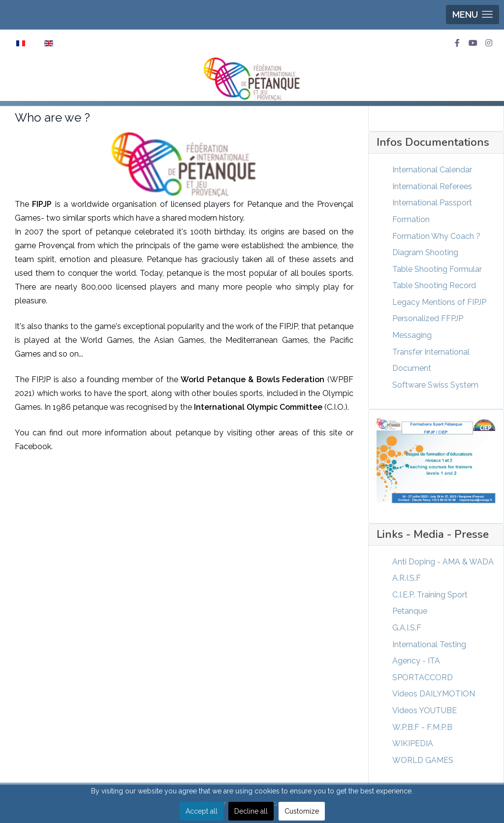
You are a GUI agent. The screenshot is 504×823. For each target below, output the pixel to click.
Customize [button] (302, 811)
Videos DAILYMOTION (434, 694)
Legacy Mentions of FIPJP (439, 302)
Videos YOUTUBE (425, 710)
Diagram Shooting (425, 252)
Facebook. (34, 446)
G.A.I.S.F (407, 628)
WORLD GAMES (423, 760)
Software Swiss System (435, 385)
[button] (472, 15)
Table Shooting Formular (437, 269)
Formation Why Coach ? (436, 236)
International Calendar (432, 170)
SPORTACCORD (423, 677)
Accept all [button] (202, 811)
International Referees (432, 186)
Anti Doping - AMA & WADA (443, 562)
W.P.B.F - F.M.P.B (422, 727)
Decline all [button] (251, 811)
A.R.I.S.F (407, 578)
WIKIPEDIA (413, 743)
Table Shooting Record (434, 285)
